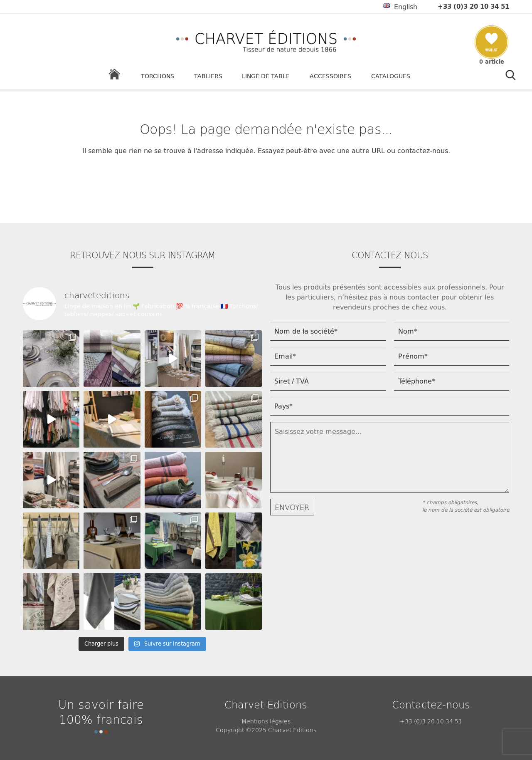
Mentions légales (266, 721)
